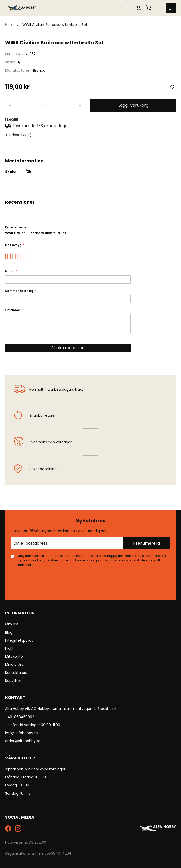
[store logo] (22, 8)
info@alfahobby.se (21, 733)
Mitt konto (14, 656)
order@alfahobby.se (23, 741)
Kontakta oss (16, 673)
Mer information (90, 151)
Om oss (12, 624)
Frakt (9, 648)
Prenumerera (147, 543)
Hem (9, 25)
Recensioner (90, 192)
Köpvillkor (13, 681)
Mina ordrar (15, 664)
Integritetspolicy (19, 640)
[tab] (90, 151)
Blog (9, 632)
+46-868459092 (20, 717)
